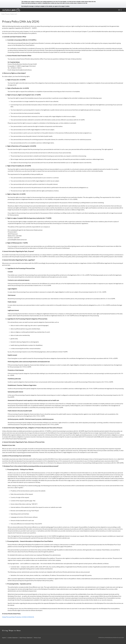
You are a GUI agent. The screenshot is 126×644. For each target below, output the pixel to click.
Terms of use (37, 638)
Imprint (4, 638)
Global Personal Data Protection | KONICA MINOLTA (18, 617)
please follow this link (90, 2)
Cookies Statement (13, 638)
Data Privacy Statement (26, 638)
